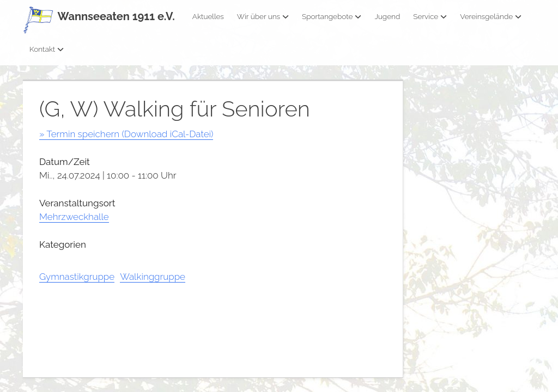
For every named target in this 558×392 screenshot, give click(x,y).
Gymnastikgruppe (77, 277)
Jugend (387, 16)
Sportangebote (332, 16)
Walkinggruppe (153, 277)
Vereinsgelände (491, 16)
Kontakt (47, 49)
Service (430, 16)
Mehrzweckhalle (74, 217)
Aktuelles (208, 16)
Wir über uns (263, 16)
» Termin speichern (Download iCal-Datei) (126, 134)
